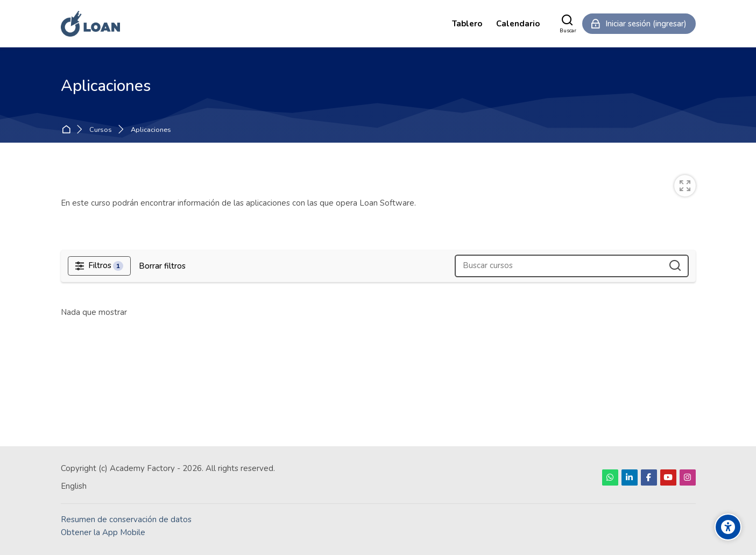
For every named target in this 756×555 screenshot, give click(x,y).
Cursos (101, 130)
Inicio (68, 130)
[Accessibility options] (728, 527)
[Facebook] (649, 477)
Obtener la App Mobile (103, 532)
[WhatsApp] (610, 477)
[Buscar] (568, 24)
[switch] (685, 186)
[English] (74, 486)
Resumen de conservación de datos (126, 519)
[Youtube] (668, 477)
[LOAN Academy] (91, 24)
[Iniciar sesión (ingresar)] (639, 24)
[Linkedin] (630, 477)
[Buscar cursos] (676, 266)
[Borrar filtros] (162, 266)
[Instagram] (688, 477)
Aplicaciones (151, 130)
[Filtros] (100, 266)
